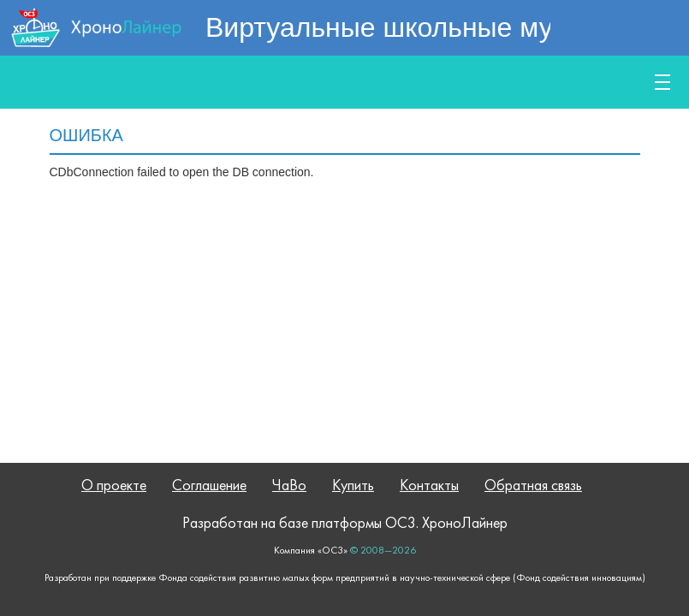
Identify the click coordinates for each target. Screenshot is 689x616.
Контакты (429, 486)
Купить (585, 82)
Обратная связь (533, 486)
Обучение (463, 82)
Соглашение (209, 486)
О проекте (114, 486)
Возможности (300, 82)
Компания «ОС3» (311, 551)
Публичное (130, 82)
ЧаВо (289, 486)
